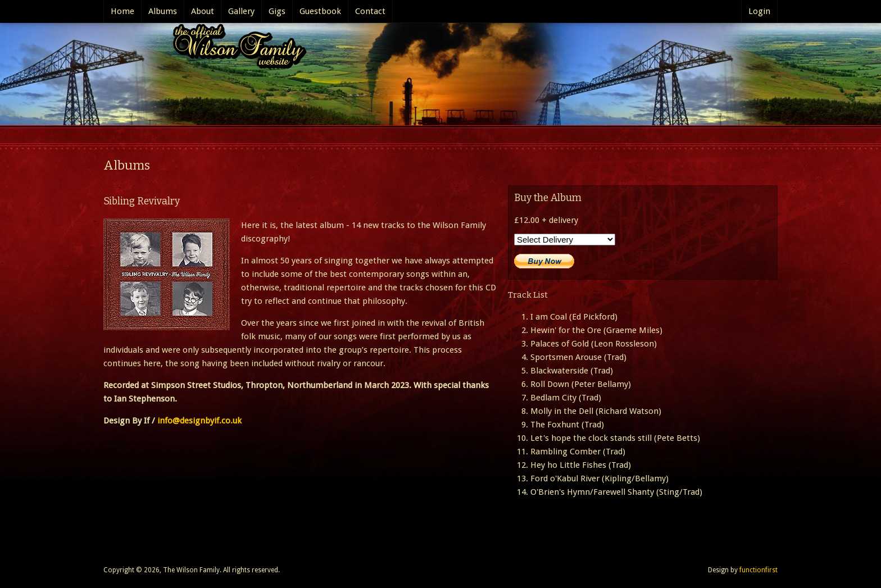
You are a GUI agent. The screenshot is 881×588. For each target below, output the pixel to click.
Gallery (241, 11)
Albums (163, 11)
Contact (370, 11)
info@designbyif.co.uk (199, 421)
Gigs (277, 11)
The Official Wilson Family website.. (236, 49)
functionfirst (759, 570)
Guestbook (320, 11)
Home (122, 11)
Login (759, 11)
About (203, 11)
